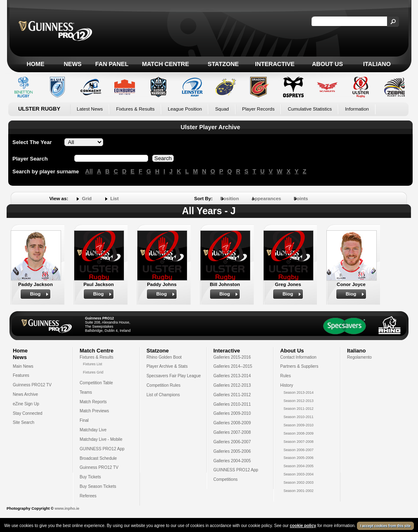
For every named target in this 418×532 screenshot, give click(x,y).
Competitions (226, 479)
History (287, 385)
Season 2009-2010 (299, 425)
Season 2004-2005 (299, 466)
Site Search (24, 422)
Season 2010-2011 (299, 417)
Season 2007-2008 (299, 442)
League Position (185, 109)
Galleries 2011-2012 (232, 395)
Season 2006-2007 (299, 450)
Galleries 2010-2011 (232, 404)
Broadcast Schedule (98, 458)
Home (35, 64)
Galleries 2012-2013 (232, 385)
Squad (222, 109)
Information (357, 109)
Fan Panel (112, 64)
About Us (327, 64)
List (114, 199)
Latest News (90, 109)
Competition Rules (163, 385)
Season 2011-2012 (299, 409)
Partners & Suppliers (299, 366)
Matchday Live (93, 430)
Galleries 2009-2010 (232, 413)
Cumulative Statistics (310, 109)
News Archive (25, 394)
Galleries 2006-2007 (232, 442)
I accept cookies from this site (385, 526)
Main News (23, 366)
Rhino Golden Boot (164, 357)
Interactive (275, 64)
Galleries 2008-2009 (232, 423)
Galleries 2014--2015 (233, 366)
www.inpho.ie (67, 508)
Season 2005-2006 (299, 458)
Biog (35, 294)
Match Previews (94, 411)
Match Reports (93, 402)
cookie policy (303, 526)
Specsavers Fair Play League (174, 376)
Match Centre (165, 64)
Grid (87, 199)
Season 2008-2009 (299, 433)
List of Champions (163, 395)
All (89, 171)
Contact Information (298, 357)
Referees (88, 496)
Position (230, 199)
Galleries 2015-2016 (232, 357)
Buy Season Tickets (98, 486)
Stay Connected (28, 413)
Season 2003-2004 (299, 474)
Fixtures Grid (93, 372)
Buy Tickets (90, 477)
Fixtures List (93, 364)
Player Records (259, 109)
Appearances (266, 199)
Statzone (223, 64)
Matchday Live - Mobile (101, 439)
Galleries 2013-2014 (232, 376)
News (72, 64)
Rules (286, 376)
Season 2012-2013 (299, 401)
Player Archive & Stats (167, 366)
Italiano (377, 64)
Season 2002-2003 (299, 482)
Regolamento (359, 357)
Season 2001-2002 (299, 491)
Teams (86, 392)
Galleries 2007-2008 (232, 432)
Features (21, 375)
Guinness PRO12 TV (32, 385)
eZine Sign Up (26, 404)
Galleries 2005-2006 (232, 451)
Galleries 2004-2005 (232, 461)
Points (301, 199)
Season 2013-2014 (299, 392)
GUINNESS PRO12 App (102, 449)
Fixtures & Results (135, 109)
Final (84, 420)
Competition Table (96, 383)
